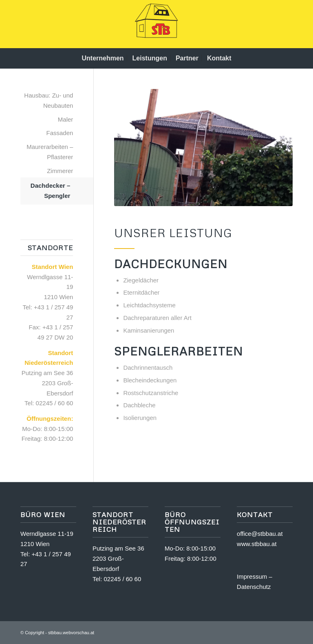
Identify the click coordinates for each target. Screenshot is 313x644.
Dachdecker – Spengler (51, 191)
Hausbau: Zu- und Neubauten (48, 100)
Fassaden (60, 133)
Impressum (252, 576)
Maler (66, 119)
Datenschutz (254, 587)
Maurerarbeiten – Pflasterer (50, 152)
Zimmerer (60, 171)
